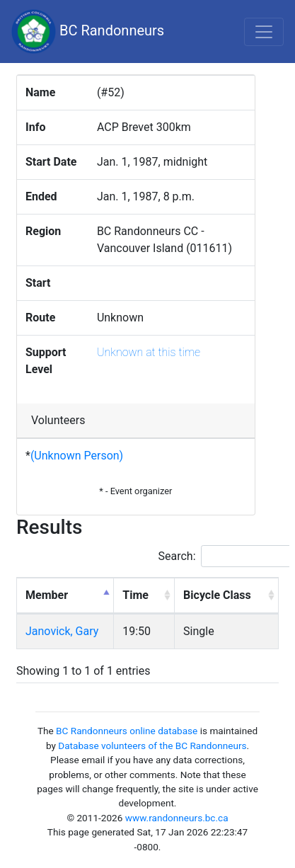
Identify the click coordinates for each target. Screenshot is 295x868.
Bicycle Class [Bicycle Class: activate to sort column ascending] (217, 595)
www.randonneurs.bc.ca (177, 818)
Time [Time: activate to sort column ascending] (135, 595)
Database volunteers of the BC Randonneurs (152, 746)
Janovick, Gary (62, 631)
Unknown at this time (149, 352)
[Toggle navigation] (264, 32)
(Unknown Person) (77, 456)
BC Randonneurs (88, 32)
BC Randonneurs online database (127, 731)
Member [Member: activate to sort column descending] (47, 595)
